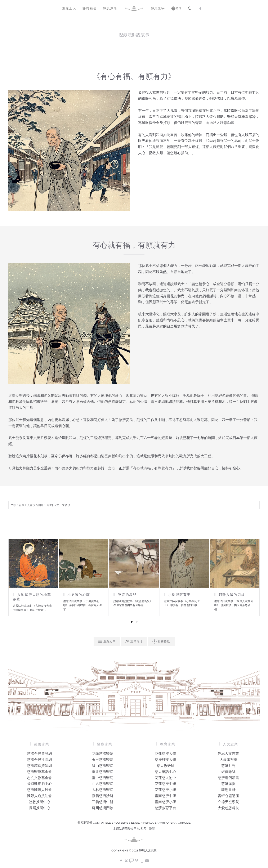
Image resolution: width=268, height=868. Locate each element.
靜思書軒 (228, 790)
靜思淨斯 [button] (110, 8)
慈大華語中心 (165, 772)
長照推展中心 (40, 808)
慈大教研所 (166, 766)
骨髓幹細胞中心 (39, 784)
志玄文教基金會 (39, 778)
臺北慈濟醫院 (103, 772)
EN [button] (176, 8)
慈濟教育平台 (165, 808)
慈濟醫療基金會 (39, 772)
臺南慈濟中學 (165, 796)
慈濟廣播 (228, 784)
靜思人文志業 (228, 754)
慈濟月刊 (228, 766)
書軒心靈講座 (228, 796)
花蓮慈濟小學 (165, 790)
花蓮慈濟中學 (165, 784)
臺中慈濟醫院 (103, 778)
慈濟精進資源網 (39, 766)
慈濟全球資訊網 (39, 754)
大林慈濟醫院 (103, 790)
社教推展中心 (40, 802)
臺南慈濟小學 (165, 802)
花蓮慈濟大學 (165, 754)
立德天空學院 (228, 802)
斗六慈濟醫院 (103, 784)
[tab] (132, 622)
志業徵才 (134, 641)
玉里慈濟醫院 (103, 760)
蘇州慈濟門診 (103, 808)
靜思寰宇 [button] (158, 8)
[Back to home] (134, 8)
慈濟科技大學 (165, 760)
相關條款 (161, 641)
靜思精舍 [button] (90, 8)
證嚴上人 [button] (69, 8)
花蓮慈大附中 (165, 778)
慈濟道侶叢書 (228, 778)
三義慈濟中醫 (103, 802)
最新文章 (107, 641)
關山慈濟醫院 (103, 766)
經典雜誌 (228, 772)
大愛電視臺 (229, 760)
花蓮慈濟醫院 (103, 754)
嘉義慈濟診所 (103, 796)
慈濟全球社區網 (39, 760)
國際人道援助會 (39, 796)
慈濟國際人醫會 (39, 790)
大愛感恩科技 (228, 808)
